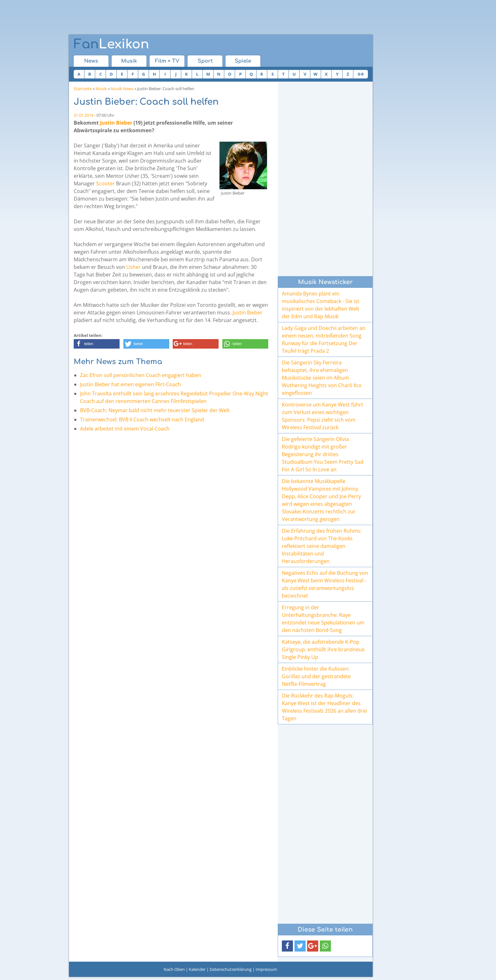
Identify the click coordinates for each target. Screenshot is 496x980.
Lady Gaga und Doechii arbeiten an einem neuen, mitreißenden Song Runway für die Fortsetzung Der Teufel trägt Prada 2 (324, 339)
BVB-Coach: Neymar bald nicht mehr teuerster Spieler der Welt (155, 410)
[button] (97, 344)
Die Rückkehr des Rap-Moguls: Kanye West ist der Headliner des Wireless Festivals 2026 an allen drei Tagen (324, 707)
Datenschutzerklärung (231, 969)
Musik (129, 61)
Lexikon (111, 44)
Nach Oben (174, 969)
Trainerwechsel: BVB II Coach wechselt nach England (142, 419)
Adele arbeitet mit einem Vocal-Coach (125, 429)
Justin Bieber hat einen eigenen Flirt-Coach (130, 384)
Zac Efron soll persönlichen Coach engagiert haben (141, 375)
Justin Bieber (116, 123)
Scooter (105, 183)
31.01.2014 (84, 115)
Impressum (266, 969)
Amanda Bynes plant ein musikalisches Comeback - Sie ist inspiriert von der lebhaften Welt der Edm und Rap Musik (321, 305)
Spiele (243, 61)
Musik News (122, 89)
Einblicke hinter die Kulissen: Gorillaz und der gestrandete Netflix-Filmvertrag (316, 676)
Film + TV (167, 61)
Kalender (197, 969)
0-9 (361, 74)
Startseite (83, 89)
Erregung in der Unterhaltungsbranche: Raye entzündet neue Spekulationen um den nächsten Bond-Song (323, 619)
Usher (133, 267)
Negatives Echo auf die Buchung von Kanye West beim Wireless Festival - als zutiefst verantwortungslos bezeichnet (325, 584)
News (91, 61)
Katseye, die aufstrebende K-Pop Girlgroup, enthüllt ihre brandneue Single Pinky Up (323, 649)
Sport (205, 61)
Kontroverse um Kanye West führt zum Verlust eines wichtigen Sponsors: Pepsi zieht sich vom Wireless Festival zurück (322, 416)
